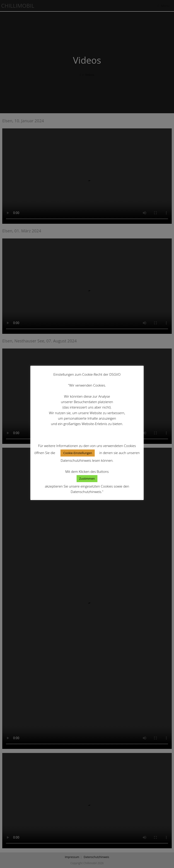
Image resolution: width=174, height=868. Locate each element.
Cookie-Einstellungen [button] (78, 453)
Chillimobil (18, 6)
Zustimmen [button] (87, 478)
